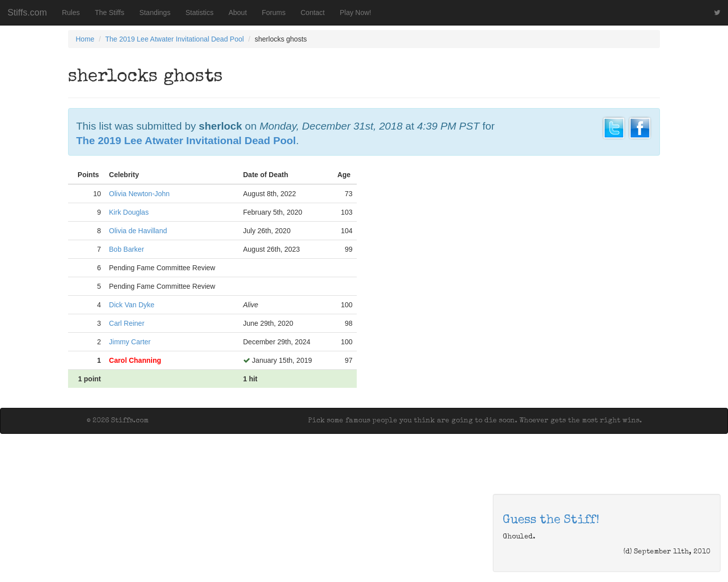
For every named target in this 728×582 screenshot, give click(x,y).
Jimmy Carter (130, 342)
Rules (71, 13)
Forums (273, 13)
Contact (313, 13)
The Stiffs (110, 13)
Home (85, 39)
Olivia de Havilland (138, 231)
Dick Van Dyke (132, 305)
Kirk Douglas (129, 212)
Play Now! (355, 13)
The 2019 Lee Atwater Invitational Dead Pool (174, 39)
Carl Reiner (127, 323)
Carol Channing (135, 360)
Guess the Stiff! (551, 520)
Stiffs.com (27, 13)
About (238, 13)
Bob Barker (127, 249)
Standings (155, 13)
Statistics (200, 13)
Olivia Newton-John (139, 194)
